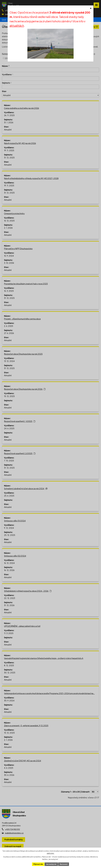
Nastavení (64, 864)
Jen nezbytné (51, 864)
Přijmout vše (38, 864)
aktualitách (17, 26)
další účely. (51, 853)
